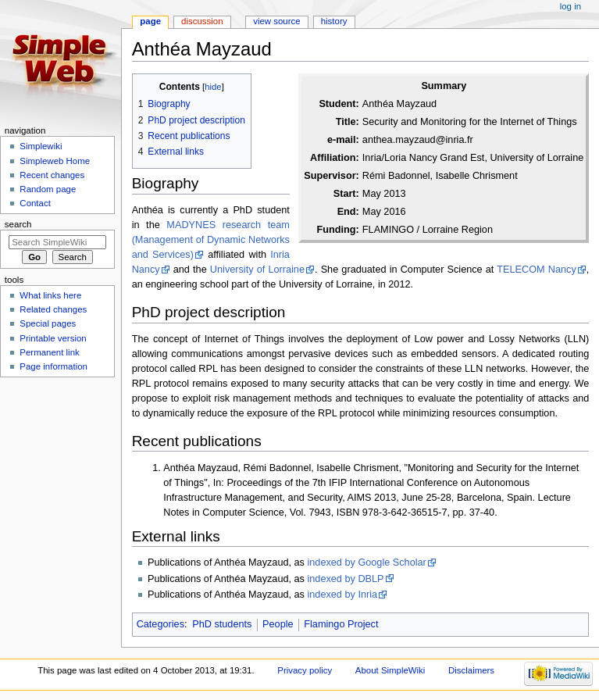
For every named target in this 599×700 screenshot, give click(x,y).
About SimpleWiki (390, 670)
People (278, 624)
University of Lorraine (257, 270)
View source (276, 21)
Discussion (202, 21)
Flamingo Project (341, 624)
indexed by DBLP (345, 579)
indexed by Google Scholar (366, 562)
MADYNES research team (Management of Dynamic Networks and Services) (211, 240)
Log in (570, 6)
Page (150, 21)
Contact (35, 203)
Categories (160, 624)
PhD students (222, 624)
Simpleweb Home (55, 161)
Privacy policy (305, 670)
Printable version (53, 338)
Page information (53, 366)
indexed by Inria (342, 595)
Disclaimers (471, 670)
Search (18, 224)
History (334, 21)
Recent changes (52, 175)
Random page (48, 189)
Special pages (48, 323)
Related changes (53, 309)
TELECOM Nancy (536, 270)
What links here (50, 295)
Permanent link (49, 352)
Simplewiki (41, 146)
